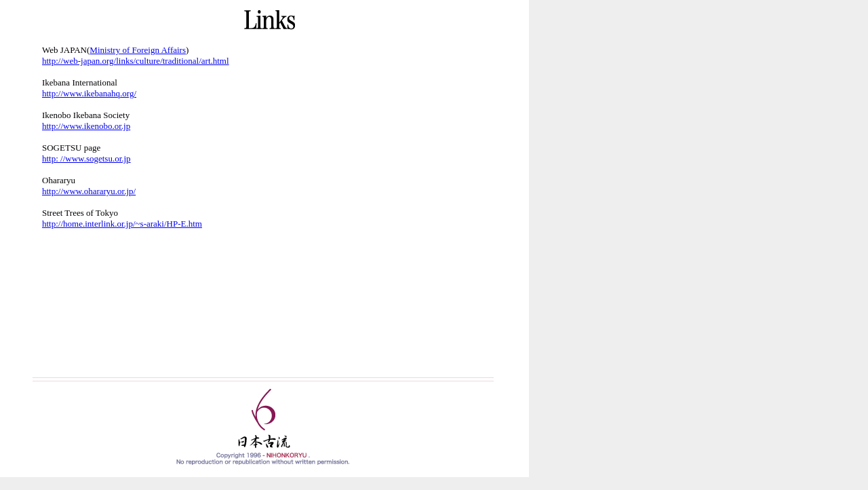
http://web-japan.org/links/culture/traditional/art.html (136, 61)
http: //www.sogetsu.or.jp (86, 158)
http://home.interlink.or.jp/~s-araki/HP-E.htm (122, 224)
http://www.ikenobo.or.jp (86, 126)
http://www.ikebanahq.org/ (89, 93)
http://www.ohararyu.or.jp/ (89, 191)
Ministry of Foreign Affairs (138, 50)
